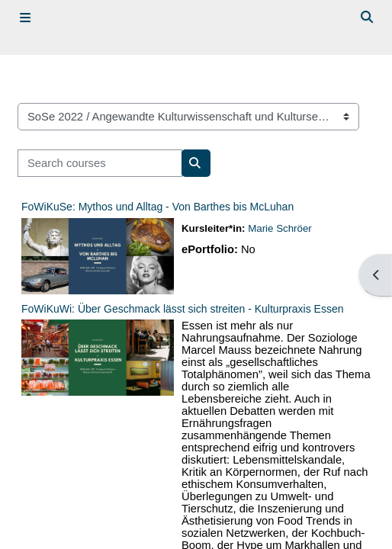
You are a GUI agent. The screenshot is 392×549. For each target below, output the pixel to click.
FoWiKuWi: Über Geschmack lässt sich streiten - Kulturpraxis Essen (182, 309)
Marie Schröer (280, 228)
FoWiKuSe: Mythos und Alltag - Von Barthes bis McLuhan (157, 207)
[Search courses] (100, 163)
